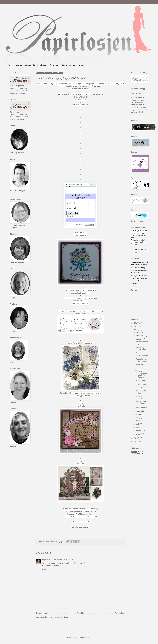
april (138, 424)
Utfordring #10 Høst (141, 392)
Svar (44, 569)
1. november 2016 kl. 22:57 (62, 560)
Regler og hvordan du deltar (25, 65)
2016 (136, 330)
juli (137, 414)
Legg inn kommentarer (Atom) (56, 617)
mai (137, 421)
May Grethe (80, 406)
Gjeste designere (68, 65)
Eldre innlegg (120, 613)
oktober (139, 339)
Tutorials (43, 65)
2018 (136, 323)
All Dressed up (141, 388)
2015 (136, 438)
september (140, 408)
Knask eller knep (142, 356)
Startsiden (81, 613)
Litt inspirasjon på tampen (141, 403)
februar (139, 431)
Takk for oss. (137, 93)
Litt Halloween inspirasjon (141, 348)
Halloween (139, 364)
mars (138, 427)
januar (138, 434)
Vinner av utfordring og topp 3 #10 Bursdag (141, 374)
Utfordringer (54, 65)
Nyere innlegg (41, 613)
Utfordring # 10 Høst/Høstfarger (80, 514)
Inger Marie (47, 560)
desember (140, 332)
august (139, 411)
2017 (136, 326)
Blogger (87, 637)
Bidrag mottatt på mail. (141, 397)
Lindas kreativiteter (80, 235)
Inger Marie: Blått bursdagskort (80, 343)
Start (9, 65)
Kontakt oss (83, 65)
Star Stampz (80, 97)
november (140, 336)
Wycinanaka (80, 314)
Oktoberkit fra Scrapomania (141, 360)
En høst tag (140, 368)
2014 (136, 441)
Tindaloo (80, 464)
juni (137, 418)
